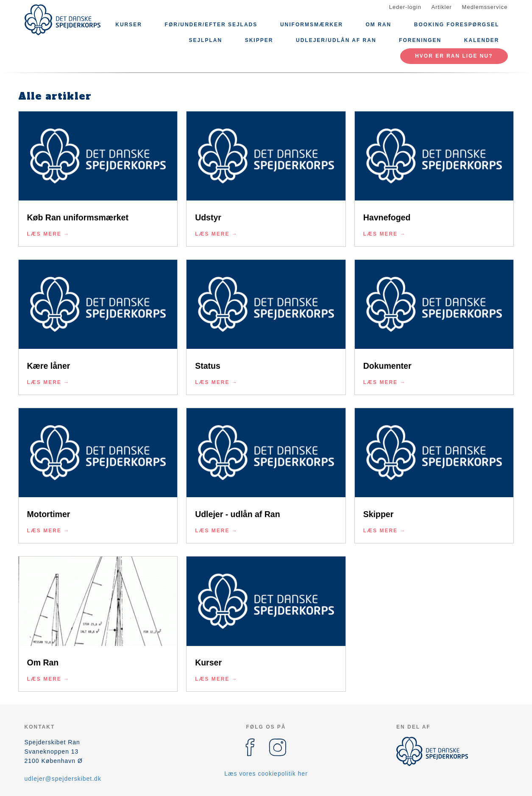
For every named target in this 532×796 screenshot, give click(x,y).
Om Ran (379, 25)
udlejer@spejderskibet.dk (63, 779)
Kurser (129, 25)
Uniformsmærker (312, 25)
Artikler (442, 7)
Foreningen (420, 40)
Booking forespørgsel (457, 25)
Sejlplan (205, 40)
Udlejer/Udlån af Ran (336, 40)
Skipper (259, 40)
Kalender (482, 40)
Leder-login (405, 7)
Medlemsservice (485, 7)
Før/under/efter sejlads (211, 25)
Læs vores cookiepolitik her (266, 774)
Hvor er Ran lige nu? (454, 56)
